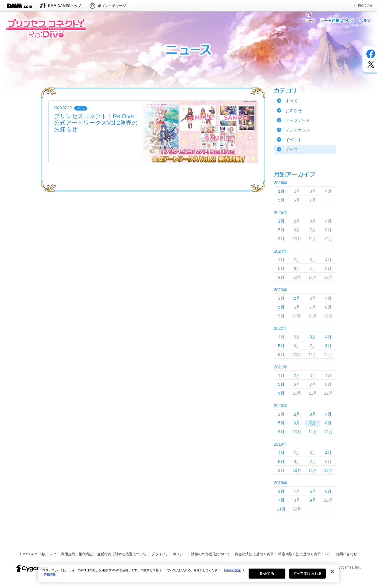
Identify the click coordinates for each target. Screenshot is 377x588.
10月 (297, 432)
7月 (313, 384)
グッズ (292, 149)
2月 (297, 298)
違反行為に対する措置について (122, 554)
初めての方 (365, 5)
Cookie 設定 (232, 575)
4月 (328, 337)
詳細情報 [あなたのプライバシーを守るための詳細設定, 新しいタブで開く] (50, 580)
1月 (281, 191)
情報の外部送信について (211, 554)
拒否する (267, 579)
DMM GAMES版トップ (38, 554)
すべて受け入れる (307, 579)
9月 (281, 393)
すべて (292, 101)
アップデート (298, 120)
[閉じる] (332, 577)
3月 (313, 337)
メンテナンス (298, 130)
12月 (328, 432)
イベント (294, 140)
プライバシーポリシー (169, 554)
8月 (328, 346)
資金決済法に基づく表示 (254, 554)
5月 (281, 307)
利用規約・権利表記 (77, 554)
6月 (297, 423)
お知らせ (294, 111)
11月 (313, 432)
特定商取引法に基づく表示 (300, 554)
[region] (188, 578)
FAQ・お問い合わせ (341, 554)
